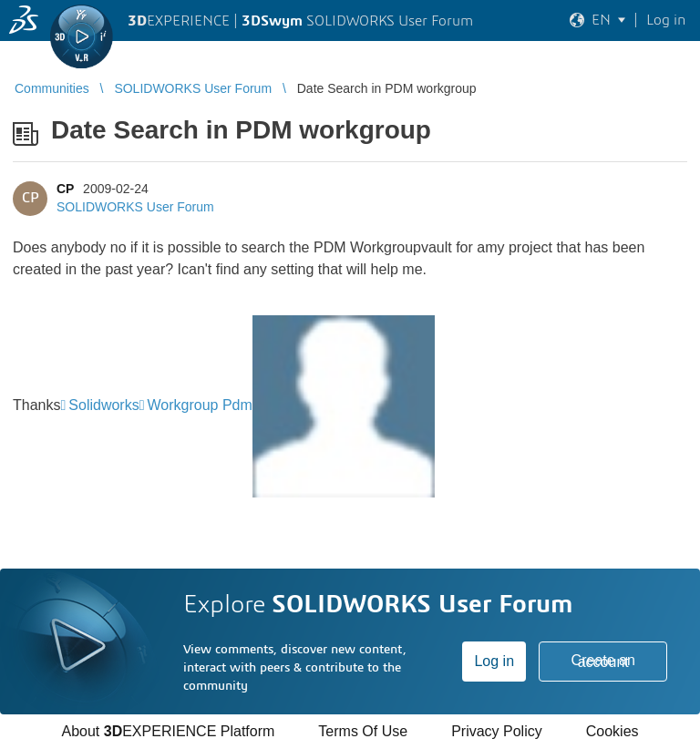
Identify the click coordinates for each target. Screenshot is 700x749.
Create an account (603, 661)
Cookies (612, 731)
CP (65, 189)
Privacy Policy (497, 731)
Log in (494, 661)
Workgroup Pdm (200, 405)
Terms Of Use (363, 731)
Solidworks (103, 405)
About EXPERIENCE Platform (168, 731)
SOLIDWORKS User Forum (135, 207)
